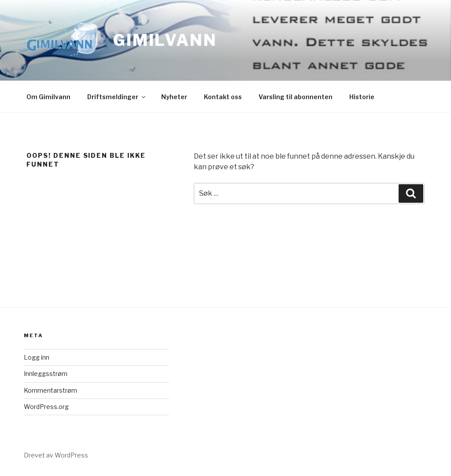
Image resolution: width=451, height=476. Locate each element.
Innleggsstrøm (46, 374)
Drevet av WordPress (56, 455)
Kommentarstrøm (50, 390)
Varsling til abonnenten (296, 97)
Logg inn (37, 357)
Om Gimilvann (48, 97)
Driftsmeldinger (117, 97)
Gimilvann (165, 40)
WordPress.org (46, 407)
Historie (362, 97)
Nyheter (174, 97)
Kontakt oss (223, 97)
